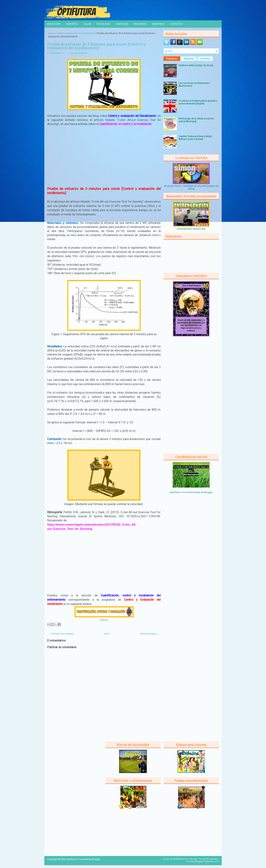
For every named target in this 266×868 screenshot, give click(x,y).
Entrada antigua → (150, 634)
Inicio (51, 33)
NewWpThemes (181, 859)
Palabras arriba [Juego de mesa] (196, 65)
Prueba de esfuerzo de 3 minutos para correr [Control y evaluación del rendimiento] (96, 46)
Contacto (176, 24)
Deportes (72, 24)
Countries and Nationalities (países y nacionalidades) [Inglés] (198, 102)
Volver (104, 620)
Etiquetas (189, 59)
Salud (87, 24)
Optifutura (55, 53)
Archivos (205, 59)
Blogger (208, 492)
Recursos (140, 24)
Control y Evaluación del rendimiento (75, 33)
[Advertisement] (104, 156)
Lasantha (213, 859)
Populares (172, 59)
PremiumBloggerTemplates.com (203, 861)
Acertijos (122, 24)
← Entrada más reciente (61, 634)
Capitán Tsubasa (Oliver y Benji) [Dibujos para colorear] (195, 138)
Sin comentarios (79, 53)
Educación (54, 24)
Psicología (103, 24)
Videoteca (158, 24)
